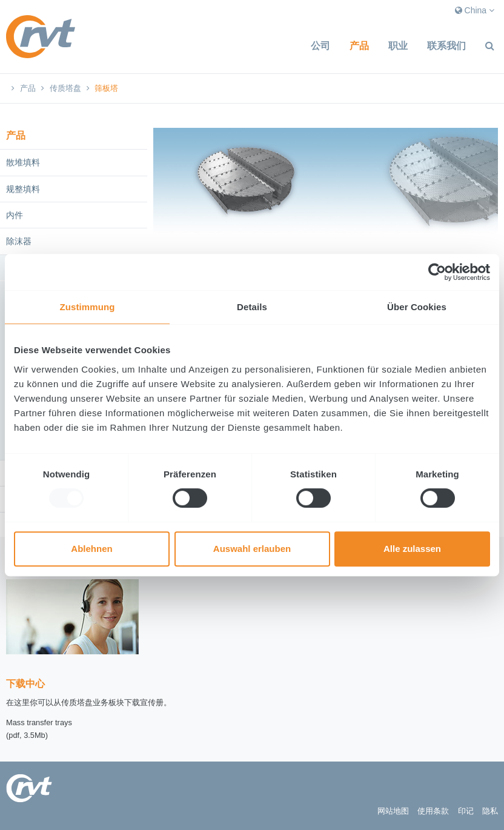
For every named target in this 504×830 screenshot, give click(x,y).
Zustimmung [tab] (88, 307)
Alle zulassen (412, 549)
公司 (320, 46)
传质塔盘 (65, 88)
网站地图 (393, 811)
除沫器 (19, 241)
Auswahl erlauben (252, 549)
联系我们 (446, 46)
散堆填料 (23, 162)
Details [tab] (252, 307)
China (475, 10)
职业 (398, 46)
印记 (466, 811)
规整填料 (23, 189)
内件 (15, 215)
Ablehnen (91, 549)
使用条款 (433, 811)
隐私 (490, 811)
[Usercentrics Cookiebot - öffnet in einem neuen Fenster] (437, 272)
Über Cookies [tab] (417, 307)
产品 (359, 46)
